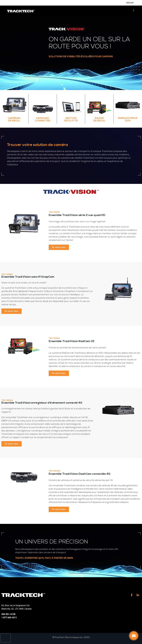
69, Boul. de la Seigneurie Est (15, 605)
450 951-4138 (8, 614)
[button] (134, 10)
